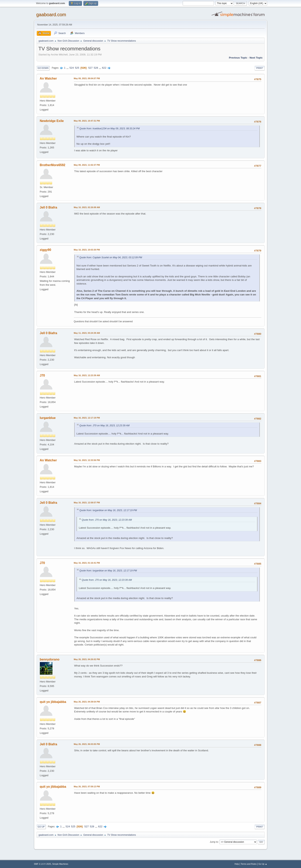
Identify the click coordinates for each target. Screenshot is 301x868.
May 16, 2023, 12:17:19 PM (87, 418)
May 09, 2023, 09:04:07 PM (87, 78)
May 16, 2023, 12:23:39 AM (87, 375)
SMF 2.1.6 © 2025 (43, 864)
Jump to (214, 842)
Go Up (41, 827)
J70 (42, 375)
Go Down (43, 68)
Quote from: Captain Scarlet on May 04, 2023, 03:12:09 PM (111, 258)
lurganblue (48, 418)
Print (260, 68)
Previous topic (238, 58)
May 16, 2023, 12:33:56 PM (87, 460)
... (68, 68)
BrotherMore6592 (53, 165)
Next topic (256, 58)
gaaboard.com (51, 14)
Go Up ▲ (263, 864)
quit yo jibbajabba (53, 702)
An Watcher (48, 78)
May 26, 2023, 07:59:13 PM (87, 787)
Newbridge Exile (52, 121)
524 (72, 68)
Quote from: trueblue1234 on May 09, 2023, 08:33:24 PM (110, 129)
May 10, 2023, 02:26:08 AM (87, 207)
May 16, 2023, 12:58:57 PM (87, 503)
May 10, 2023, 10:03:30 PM (87, 250)
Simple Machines (60, 864)
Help (237, 864)
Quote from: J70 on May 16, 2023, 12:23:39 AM (105, 426)
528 (96, 68)
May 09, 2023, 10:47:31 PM (87, 121)
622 (104, 68)
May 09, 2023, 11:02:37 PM (87, 165)
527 (90, 68)
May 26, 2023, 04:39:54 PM (87, 702)
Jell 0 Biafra (49, 207)
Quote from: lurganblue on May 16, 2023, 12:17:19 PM (108, 510)
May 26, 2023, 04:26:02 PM (87, 659)
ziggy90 (46, 250)
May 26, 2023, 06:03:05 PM (87, 744)
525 (77, 68)
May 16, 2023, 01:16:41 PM (87, 563)
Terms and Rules (249, 864)
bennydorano (50, 659)
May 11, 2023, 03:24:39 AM (87, 333)
